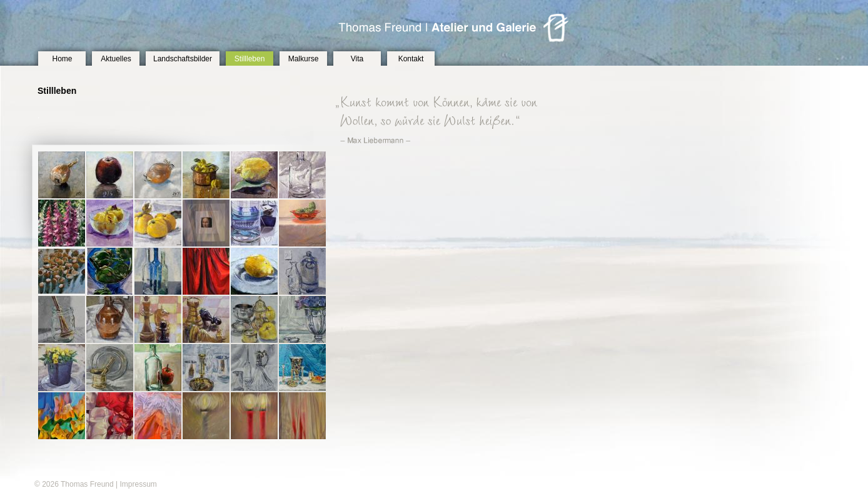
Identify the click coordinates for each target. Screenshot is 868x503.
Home (62, 59)
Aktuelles (116, 59)
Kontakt (411, 59)
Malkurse (304, 59)
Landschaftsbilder (183, 59)
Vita (357, 59)
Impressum (138, 484)
